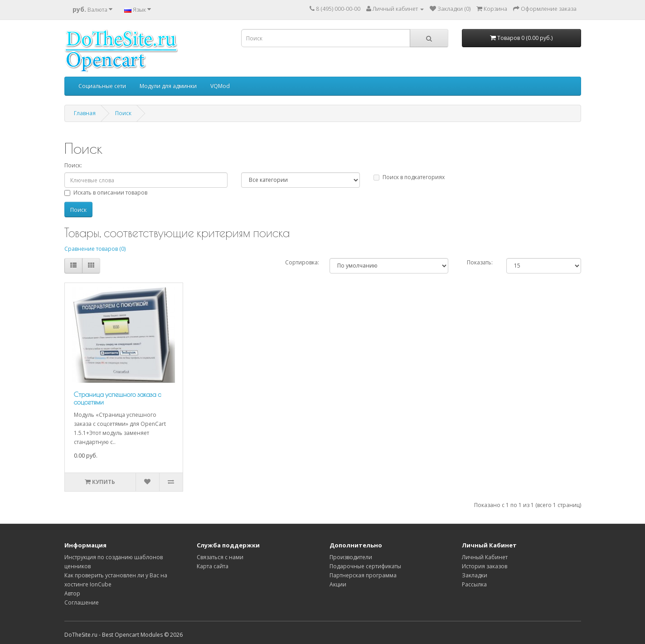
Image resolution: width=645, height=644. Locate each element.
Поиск (123, 113)
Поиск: (73, 165)
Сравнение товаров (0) (95, 249)
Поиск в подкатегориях (409, 177)
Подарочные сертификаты (365, 566)
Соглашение (82, 603)
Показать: (480, 262)
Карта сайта (213, 566)
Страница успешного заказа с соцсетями (118, 398)
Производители (351, 557)
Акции (338, 584)
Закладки (475, 575)
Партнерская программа (363, 575)
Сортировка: (302, 262)
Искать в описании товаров (106, 193)
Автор (72, 593)
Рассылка (474, 584)
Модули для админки (168, 86)
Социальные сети (102, 86)
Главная (85, 113)
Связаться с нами (220, 557)
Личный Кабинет (485, 557)
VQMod (220, 86)
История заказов (485, 566)
